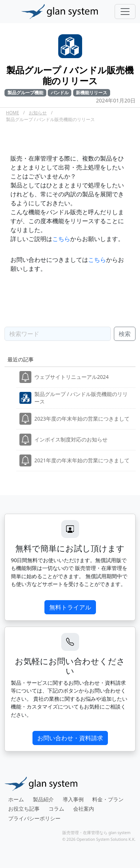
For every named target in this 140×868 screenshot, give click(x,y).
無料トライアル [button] (70, 607)
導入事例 (73, 799)
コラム (56, 809)
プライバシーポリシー (34, 818)
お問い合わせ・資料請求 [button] (70, 738)
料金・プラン (108, 799)
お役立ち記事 (24, 809)
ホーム (16, 799)
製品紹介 (43, 799)
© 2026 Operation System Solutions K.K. (99, 839)
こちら (61, 239)
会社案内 (84, 809)
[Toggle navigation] (125, 12)
